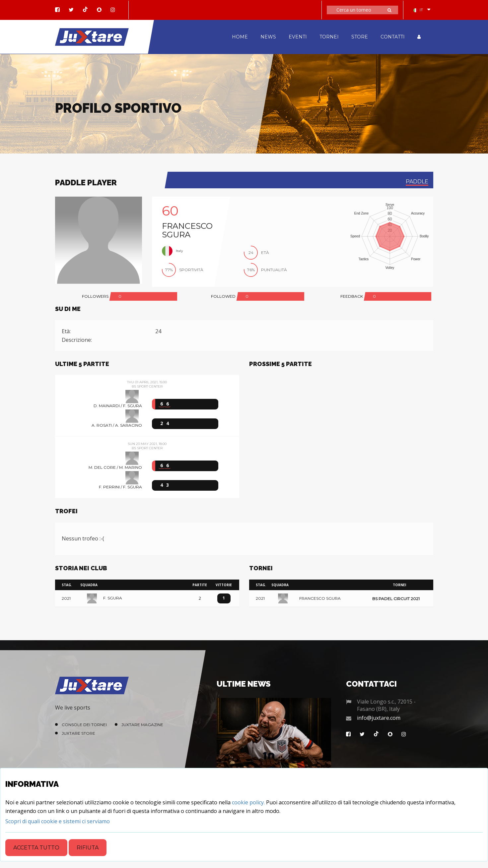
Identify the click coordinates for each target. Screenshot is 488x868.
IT (418, 10)
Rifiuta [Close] (88, 848)
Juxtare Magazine (142, 725)
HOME (240, 37)
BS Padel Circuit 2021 (396, 599)
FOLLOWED (223, 296)
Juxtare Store (78, 733)
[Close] (58, 821)
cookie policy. (248, 802)
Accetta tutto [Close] (36, 848)
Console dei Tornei (84, 725)
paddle (417, 182)
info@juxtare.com (379, 718)
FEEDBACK (352, 296)
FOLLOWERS (95, 296)
